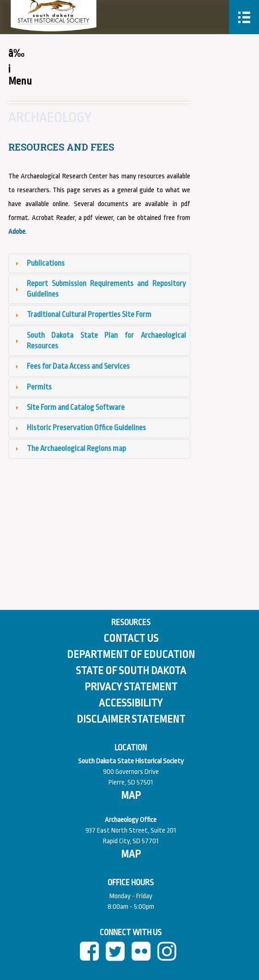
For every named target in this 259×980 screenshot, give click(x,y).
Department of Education (131, 655)
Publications (46, 263)
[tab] (99, 263)
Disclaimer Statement (131, 719)
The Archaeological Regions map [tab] (69, 448)
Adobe (17, 232)
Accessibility (131, 703)
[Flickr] (144, 956)
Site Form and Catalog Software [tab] (69, 407)
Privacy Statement (131, 687)
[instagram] (170, 956)
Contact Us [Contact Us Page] (131, 639)
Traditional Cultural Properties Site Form (89, 314)
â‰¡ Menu (12, 67)
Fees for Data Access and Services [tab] (71, 366)
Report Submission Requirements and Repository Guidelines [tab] (99, 289)
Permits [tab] (32, 387)
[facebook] (92, 956)
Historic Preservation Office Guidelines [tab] (79, 428)
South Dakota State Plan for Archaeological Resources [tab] (99, 341)
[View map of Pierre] (131, 854)
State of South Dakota (131, 671)
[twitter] (118, 956)
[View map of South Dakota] (131, 796)
